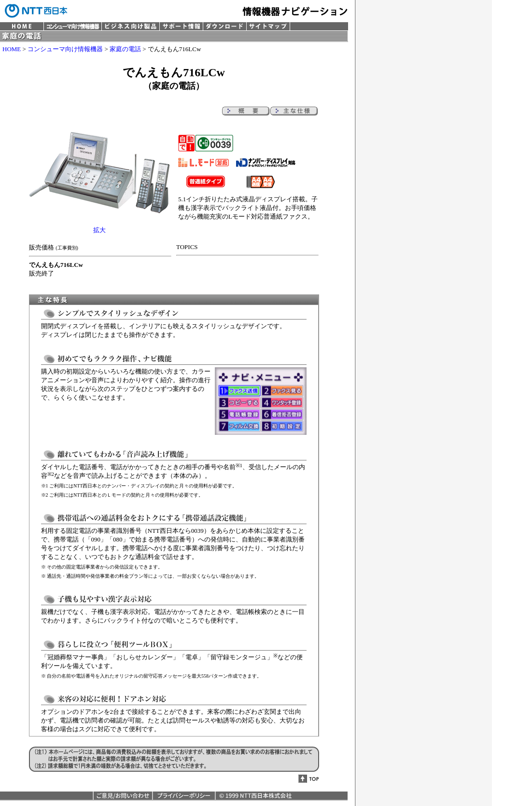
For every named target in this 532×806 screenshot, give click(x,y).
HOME (12, 49)
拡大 (99, 230)
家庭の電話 (125, 49)
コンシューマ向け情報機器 (65, 49)
